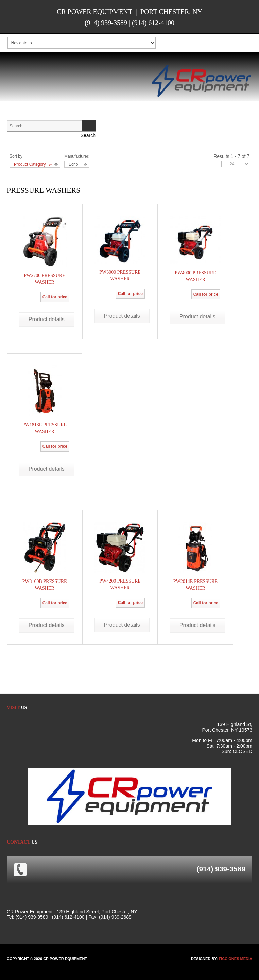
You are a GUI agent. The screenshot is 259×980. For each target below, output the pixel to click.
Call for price (55, 297)
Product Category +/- (33, 164)
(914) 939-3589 (106, 23)
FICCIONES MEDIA (236, 959)
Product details (47, 319)
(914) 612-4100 (153, 23)
